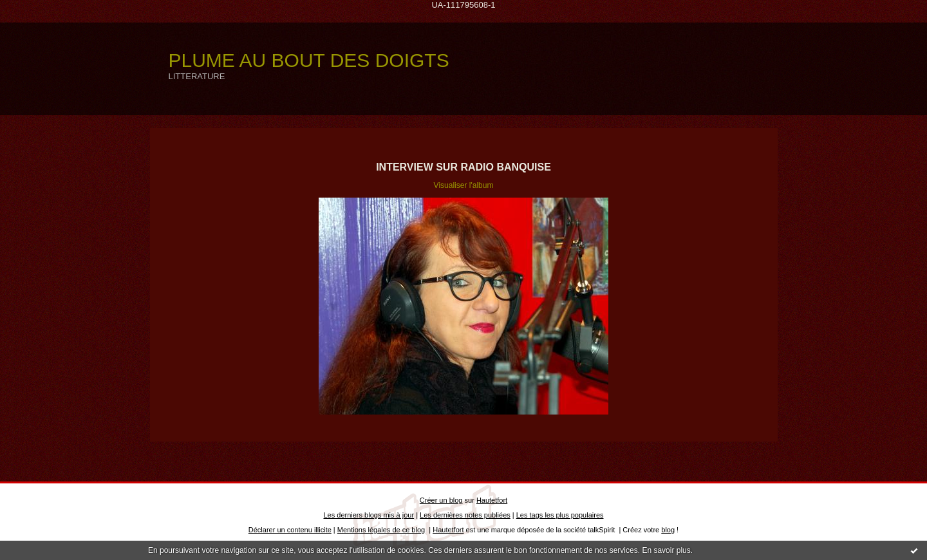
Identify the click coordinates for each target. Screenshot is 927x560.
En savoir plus (666, 550)
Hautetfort (492, 500)
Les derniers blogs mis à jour (369, 515)
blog (668, 530)
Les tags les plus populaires (560, 515)
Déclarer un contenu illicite (290, 530)
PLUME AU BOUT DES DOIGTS (309, 60)
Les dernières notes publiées (465, 515)
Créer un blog (441, 500)
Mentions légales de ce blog (381, 530)
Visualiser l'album (464, 185)
